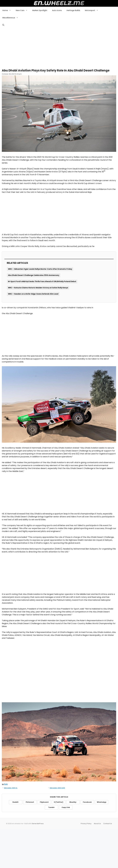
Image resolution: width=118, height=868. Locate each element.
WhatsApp (102, 802)
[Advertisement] (59, 48)
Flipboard (44, 802)
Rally (6, 784)
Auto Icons (57, 10)
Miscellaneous (11, 18)
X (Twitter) (59, 802)
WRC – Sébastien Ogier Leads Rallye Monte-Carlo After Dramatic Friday (40, 269)
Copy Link (66, 807)
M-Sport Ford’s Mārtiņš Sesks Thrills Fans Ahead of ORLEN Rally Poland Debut (42, 281)
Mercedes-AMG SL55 (57, 788)
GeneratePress (38, 824)
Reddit (15, 802)
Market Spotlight (40, 10)
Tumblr (51, 807)
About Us (97, 824)
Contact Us (108, 824)
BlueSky (73, 802)
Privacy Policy (86, 824)
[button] (3, 25)
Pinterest (30, 802)
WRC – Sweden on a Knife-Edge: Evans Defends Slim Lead (33, 294)
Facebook (87, 802)
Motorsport (93, 10)
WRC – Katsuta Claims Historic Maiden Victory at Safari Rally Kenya (38, 288)
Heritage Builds (73, 10)
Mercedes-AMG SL (11, 788)
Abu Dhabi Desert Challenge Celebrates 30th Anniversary (34, 275)
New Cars (23, 10)
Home (8, 10)
